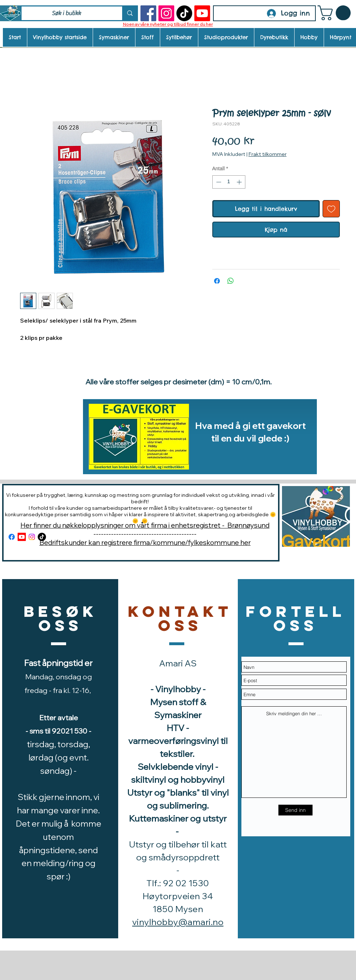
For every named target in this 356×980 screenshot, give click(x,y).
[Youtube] (202, 13)
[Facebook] (148, 13)
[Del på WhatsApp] (231, 281)
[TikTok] (184, 13)
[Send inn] (295, 810)
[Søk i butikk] (67, 13)
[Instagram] (166, 13)
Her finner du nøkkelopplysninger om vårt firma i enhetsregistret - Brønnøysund (145, 525)
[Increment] (240, 182)
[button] (336, 13)
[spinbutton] (229, 182)
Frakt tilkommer (268, 154)
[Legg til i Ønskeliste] (331, 209)
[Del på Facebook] (217, 281)
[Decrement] (218, 182)
